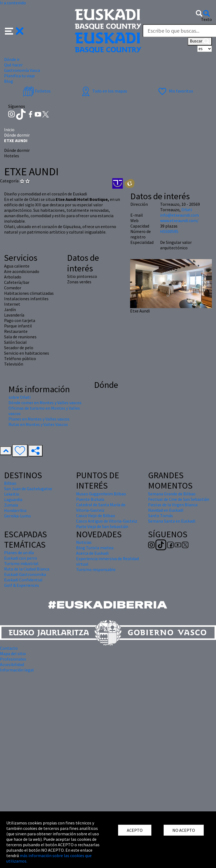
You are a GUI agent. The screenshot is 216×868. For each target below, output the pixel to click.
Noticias (84, 542)
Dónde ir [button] (12, 59)
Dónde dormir (17, 135)
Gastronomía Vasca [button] (22, 70)
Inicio (9, 130)
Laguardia (13, 499)
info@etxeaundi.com (179, 215)
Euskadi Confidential (23, 580)
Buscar (200, 41)
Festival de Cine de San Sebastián (179, 499)
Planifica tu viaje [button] (19, 76)
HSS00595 (169, 231)
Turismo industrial (21, 563)
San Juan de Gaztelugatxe (28, 489)
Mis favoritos (175, 91)
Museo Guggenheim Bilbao (101, 494)
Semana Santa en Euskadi (172, 521)
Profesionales (13, 659)
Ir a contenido (13, 3)
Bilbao (10, 483)
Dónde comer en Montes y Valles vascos (45, 403)
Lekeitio (12, 494)
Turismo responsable (96, 569)
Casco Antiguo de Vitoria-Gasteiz (107, 521)
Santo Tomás (160, 516)
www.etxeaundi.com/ (179, 220)
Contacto (9, 648)
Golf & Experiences (22, 585)
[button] (14, 30)
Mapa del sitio (13, 654)
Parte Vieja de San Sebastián (102, 526)
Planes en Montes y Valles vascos (39, 419)
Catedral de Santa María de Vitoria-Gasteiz (101, 507)
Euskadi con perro (21, 558)
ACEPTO (135, 830)
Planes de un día (19, 553)
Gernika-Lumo (17, 516)
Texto (206, 19)
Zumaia (11, 505)
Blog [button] (9, 81)
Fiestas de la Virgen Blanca (173, 505)
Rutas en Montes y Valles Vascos (38, 424)
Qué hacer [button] (13, 65)
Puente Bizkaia (90, 499)
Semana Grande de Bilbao (172, 494)
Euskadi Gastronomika (25, 574)
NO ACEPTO (184, 830)
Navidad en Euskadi (166, 510)
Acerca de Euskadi (92, 553)
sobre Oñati (19, 397)
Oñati (187, 210)
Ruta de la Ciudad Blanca (27, 569)
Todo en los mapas (104, 91)
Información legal (17, 670)
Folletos (37, 91)
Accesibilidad (12, 664)
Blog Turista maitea (95, 548)
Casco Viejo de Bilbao (96, 516)
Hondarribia (15, 510)
